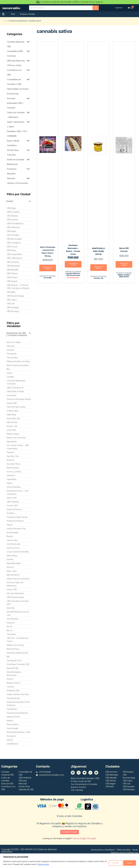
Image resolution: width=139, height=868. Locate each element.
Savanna (11, 623)
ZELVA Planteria (14, 487)
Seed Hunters (13, 468)
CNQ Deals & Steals (15, 392)
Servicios (11, 178)
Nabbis (10, 721)
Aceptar (129, 863)
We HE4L (11, 608)
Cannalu (10, 687)
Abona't (10, 567)
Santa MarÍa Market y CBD (18, 732)
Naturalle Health (14, 563)
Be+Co (10, 630)
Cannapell (11, 634)
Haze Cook (12, 498)
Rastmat (10, 460)
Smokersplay (13, 533)
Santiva (10, 559)
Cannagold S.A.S (14, 661)
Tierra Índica (12, 358)
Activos (10, 679)
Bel (8, 657)
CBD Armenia (13, 262)
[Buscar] (96, 8)
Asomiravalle (12, 728)
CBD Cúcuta (12, 247)
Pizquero (11, 452)
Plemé (10, 525)
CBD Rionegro (13, 311)
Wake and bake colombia (18, 361)
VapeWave (12, 479)
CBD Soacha (12, 220)
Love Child (11, 430)
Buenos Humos (14, 683)
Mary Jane (12, 571)
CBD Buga (11, 208)
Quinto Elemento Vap (16, 529)
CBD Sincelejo (13, 235)
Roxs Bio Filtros (14, 464)
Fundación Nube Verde (17, 517)
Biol (8, 369)
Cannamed (12, 709)
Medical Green (13, 717)
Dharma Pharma (14, 509)
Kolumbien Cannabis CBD (18, 664)
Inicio (6, 21)
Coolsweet (12, 395)
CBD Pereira (12, 277)
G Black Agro (13, 411)
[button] (18, 201)
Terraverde (12, 354)
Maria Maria (12, 556)
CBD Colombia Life (15, 388)
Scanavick (11, 736)
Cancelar (115, 863)
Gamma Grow (13, 548)
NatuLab (11, 346)
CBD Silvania (12, 216)
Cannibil (10, 377)
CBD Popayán (13, 308)
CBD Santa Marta (14, 254)
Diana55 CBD (13, 668)
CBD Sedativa (13, 502)
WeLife (10, 740)
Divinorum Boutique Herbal (19, 399)
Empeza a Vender (27, 14)
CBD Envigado (13, 212)
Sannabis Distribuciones (17, 653)
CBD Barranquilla (14, 239)
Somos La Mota (14, 472)
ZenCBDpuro (13, 744)
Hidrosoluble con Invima (18, 89)
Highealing (11, 415)
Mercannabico (13, 575)
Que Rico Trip (13, 456)
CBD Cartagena (14, 243)
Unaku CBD (12, 590)
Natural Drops (13, 649)
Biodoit (10, 536)
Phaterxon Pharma (15, 521)
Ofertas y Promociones (17, 183)
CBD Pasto (11, 250)
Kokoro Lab (12, 426)
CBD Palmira (12, 274)
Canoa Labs (12, 540)
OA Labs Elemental (15, 593)
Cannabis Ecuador (70, 832)
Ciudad (10, 201)
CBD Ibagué (12, 281)
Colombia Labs (14, 544)
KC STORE (48, 278)
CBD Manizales (13, 266)
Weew (10, 483)
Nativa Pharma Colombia (18, 579)
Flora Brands (12, 619)
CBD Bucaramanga (15, 296)
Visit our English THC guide (84, 839)
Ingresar (119, 8)
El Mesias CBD (13, 691)
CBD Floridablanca (15, 224)
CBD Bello (11, 292)
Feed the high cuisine (16, 407)
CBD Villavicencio (14, 258)
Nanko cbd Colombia (16, 438)
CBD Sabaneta (13, 227)
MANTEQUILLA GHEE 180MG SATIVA (98, 251)
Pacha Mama (13, 724)
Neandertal (12, 442)
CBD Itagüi (11, 231)
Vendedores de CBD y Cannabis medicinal (16, 334)
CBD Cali (11, 304)
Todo (13, 14)
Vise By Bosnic (13, 698)
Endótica (11, 513)
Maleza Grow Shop (15, 645)
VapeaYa (11, 475)
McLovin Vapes (14, 342)
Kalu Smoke (12, 422)
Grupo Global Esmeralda (18, 552)
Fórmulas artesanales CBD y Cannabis (15, 103)
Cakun (10, 373)
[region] (69, 861)
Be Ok (9, 627)
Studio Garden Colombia (18, 694)
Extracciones (13, 94)
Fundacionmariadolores (17, 713)
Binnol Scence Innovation (18, 365)
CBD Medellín (13, 270)
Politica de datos (45, 864)
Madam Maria (13, 434)
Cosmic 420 (12, 506)
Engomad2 (12, 403)
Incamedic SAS (13, 419)
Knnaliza (10, 350)
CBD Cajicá (12, 300)
